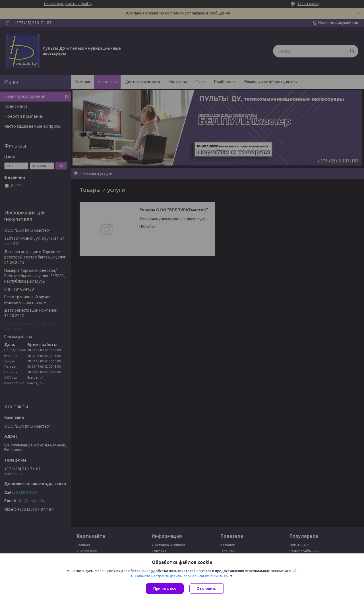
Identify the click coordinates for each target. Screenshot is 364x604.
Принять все (165, 589)
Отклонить (207, 589)
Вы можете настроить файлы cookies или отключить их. (180, 576)
